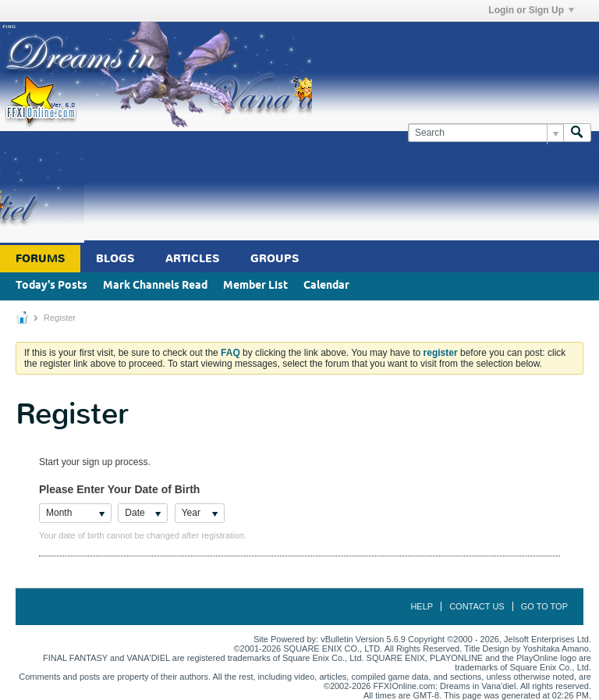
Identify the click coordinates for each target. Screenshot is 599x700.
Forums (40, 259)
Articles (192, 259)
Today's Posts (51, 286)
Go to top (544, 606)
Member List (255, 286)
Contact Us (477, 606)
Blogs (115, 259)
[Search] (486, 133)
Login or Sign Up (531, 10)
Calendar (326, 286)
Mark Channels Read (155, 286)
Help (422, 606)
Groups (275, 259)
